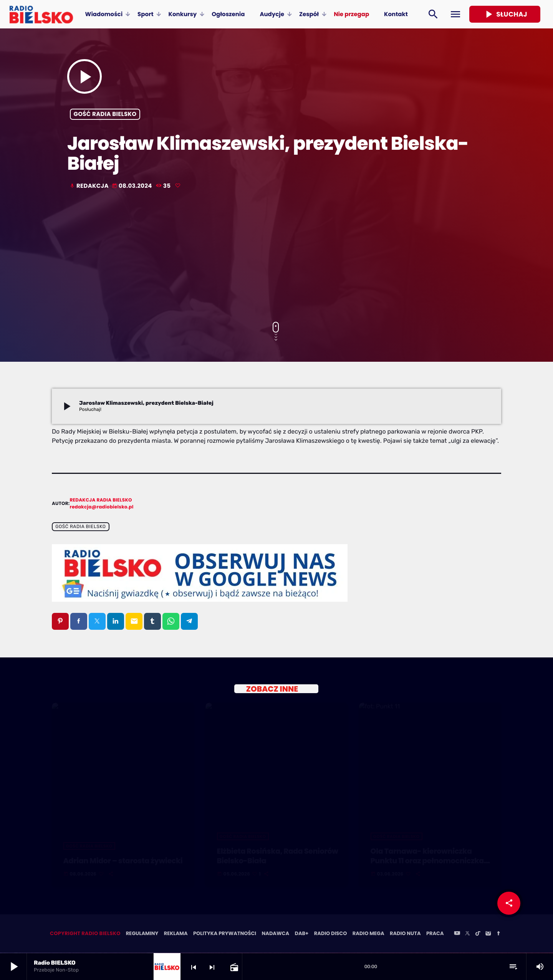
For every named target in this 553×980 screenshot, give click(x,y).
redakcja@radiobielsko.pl (102, 507)
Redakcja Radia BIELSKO (101, 500)
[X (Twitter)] (467, 934)
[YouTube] (457, 934)
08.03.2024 (132, 186)
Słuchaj (505, 14)
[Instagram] (488, 934)
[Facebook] (498, 934)
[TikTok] (478, 934)
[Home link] (41, 14)
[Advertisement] (276, 257)
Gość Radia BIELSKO (105, 114)
